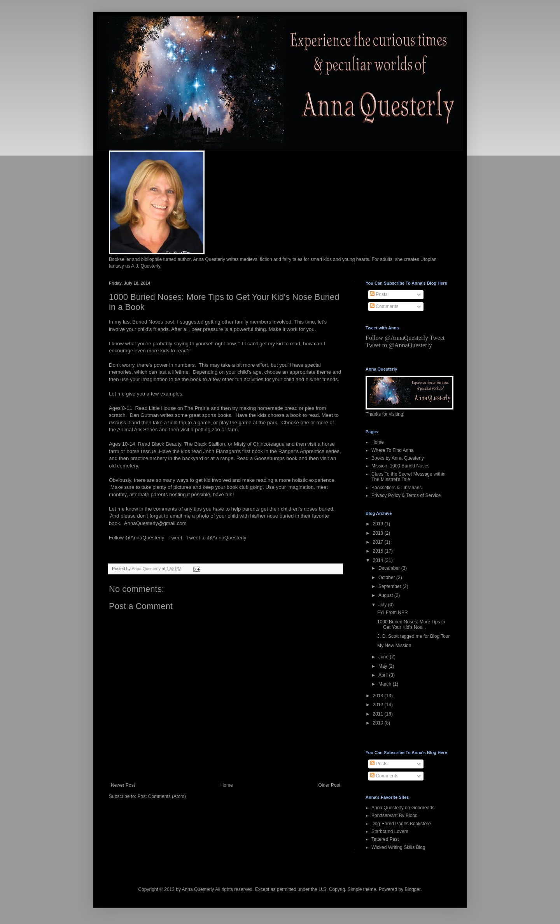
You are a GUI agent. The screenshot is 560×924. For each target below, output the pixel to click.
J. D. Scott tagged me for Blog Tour (414, 636)
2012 (379, 705)
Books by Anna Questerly (398, 458)
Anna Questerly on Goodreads (403, 808)
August (386, 595)
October (387, 577)
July (383, 605)
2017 (379, 542)
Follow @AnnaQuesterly (136, 538)
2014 (379, 560)
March (386, 684)
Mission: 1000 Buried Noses (400, 466)
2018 (379, 533)
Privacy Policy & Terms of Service (406, 495)
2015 (379, 551)
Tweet (175, 538)
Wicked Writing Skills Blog (398, 847)
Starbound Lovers (390, 831)
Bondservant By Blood (395, 815)
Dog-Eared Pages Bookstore (401, 824)
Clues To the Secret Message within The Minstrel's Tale (409, 477)
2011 (379, 714)
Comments (384, 306)
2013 (379, 696)
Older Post (329, 785)
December (390, 568)
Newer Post (123, 785)
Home (227, 785)
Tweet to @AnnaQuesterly (216, 538)
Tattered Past (385, 839)
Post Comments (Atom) (162, 796)
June (384, 657)
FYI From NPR (393, 612)
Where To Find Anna (393, 450)
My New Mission (394, 646)
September (390, 586)
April (384, 675)
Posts (379, 294)
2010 (379, 723)
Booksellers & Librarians (396, 488)
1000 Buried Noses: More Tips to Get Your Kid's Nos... (411, 625)
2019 (379, 524)
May (383, 666)
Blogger (413, 889)
